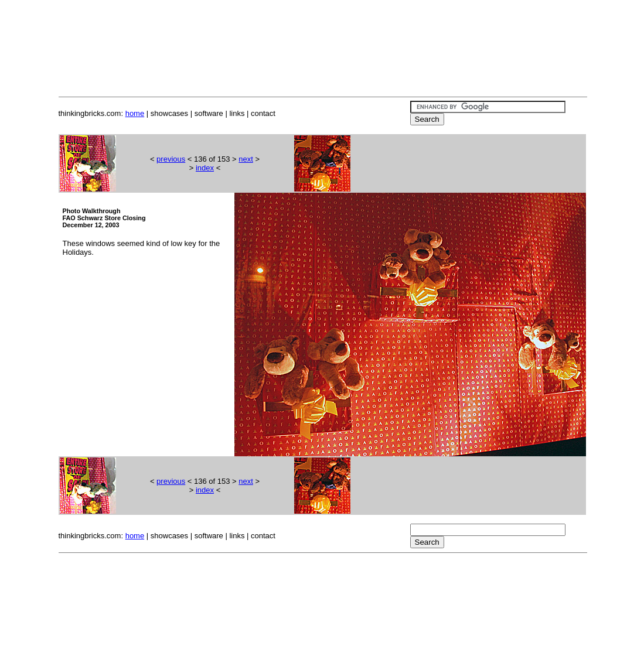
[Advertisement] (322, 34)
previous (171, 159)
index (205, 168)
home (135, 113)
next (246, 159)
